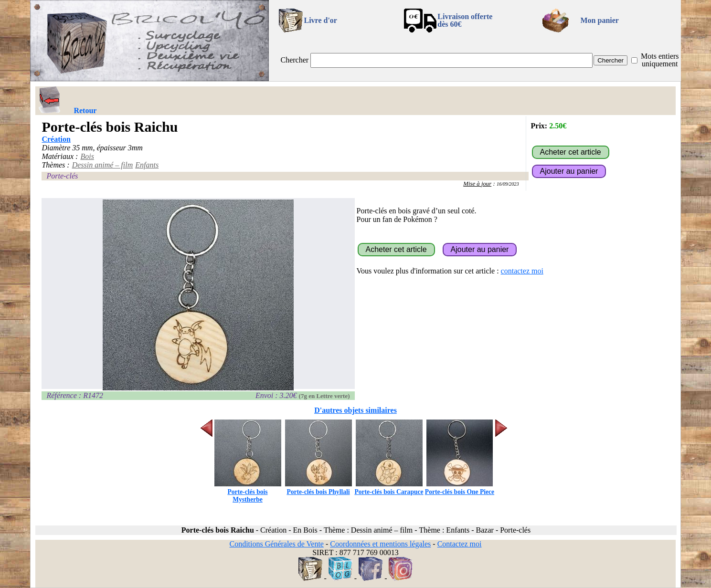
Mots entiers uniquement (660, 60)
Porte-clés (62, 176)
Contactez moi (460, 544)
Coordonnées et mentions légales (380, 544)
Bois (87, 156)
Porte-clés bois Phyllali (318, 488)
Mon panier (600, 20)
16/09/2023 (508, 184)
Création (56, 139)
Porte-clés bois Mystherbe (248, 492)
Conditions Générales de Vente (276, 544)
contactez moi (522, 271)
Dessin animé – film (103, 165)
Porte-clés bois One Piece (460, 488)
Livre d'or (320, 20)
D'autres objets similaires (355, 410)
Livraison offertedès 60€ (465, 20)
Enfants (147, 165)
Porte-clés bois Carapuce (389, 488)
